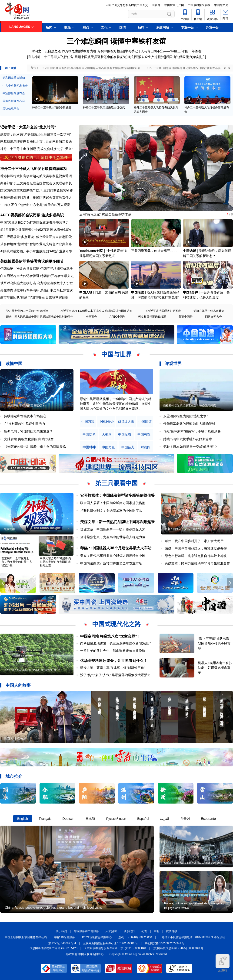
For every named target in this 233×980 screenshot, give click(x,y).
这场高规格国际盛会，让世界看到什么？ (114, 661)
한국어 (185, 819)
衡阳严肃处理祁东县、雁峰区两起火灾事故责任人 (36, 198)
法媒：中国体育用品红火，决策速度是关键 (196, 548)
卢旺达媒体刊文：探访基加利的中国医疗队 (111, 511)
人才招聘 (111, 931)
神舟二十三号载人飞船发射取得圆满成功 (34, 169)
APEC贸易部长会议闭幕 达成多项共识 (32, 215)
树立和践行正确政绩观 (152, 317)
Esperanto (208, 819)
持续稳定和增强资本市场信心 (25, 416)
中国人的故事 (18, 685)
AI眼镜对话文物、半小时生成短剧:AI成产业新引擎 (36, 251)
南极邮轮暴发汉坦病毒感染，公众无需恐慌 (190, 406)
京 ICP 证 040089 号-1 (62, 943)
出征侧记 (30, 149)
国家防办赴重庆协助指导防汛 (21, 190)
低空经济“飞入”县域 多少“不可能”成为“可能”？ (32, 670)
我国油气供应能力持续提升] (186, 57)
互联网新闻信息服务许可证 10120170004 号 (110, 943)
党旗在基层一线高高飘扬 (209, 311)
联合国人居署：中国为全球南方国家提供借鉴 (113, 503)
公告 (144, 931)
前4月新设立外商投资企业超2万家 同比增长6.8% (35, 230)
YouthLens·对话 (91, 251)
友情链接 (172, 931)
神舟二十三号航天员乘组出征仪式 (104, 107)
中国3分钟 (190, 292)
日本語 (90, 819)
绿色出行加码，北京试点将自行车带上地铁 (196, 556)
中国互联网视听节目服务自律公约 (26, 937)
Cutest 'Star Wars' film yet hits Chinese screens (193, 863)
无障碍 (223, 963)
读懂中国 (14, 364)
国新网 (156, 5)
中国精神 (89, 447)
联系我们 (129, 931)
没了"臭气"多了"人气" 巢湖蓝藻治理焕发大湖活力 (116, 675)
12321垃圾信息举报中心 (97, 937)
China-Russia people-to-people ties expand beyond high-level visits (53, 908)
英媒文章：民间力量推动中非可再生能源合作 (197, 563)
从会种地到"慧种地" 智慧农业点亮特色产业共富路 (36, 244)
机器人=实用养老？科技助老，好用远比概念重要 (215, 668)
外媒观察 (9, 529)
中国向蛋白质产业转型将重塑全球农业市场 (111, 563)
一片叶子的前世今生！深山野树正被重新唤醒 (113, 651)
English (23, 819)
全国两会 (91, 317)
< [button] (225, 68)
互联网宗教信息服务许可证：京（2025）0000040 (115, 948)
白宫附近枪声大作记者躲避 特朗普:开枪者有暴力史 (37, 276)
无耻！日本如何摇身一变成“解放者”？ (190, 447)
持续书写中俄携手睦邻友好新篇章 (188, 439)
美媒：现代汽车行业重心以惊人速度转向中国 (113, 556)
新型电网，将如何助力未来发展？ (28, 431)
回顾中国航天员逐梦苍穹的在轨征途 (100, 57)
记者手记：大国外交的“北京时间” (28, 127)
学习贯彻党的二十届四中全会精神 (27, 311)
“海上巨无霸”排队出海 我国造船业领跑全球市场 (214, 644)
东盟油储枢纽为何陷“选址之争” (185, 416)
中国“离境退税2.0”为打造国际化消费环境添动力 (35, 222)
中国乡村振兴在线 (199, 5)
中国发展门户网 (174, 5)
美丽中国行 (186, 317)
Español (143, 819)
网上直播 (10, 68)
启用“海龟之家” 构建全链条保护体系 (105, 214)
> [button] (229, 68)
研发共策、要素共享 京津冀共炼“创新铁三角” (113, 668)
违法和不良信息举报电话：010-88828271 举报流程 (194, 937)
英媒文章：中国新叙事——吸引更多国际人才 (113, 529)
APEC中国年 (118, 317)
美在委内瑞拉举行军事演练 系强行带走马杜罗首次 (37, 290)
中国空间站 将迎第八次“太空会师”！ (110, 636)
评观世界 (173, 364)
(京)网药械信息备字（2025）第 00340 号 (178, 948)
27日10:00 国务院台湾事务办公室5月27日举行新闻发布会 (185, 68)
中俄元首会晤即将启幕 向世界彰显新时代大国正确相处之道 (55, 562)
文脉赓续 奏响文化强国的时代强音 (29, 439)
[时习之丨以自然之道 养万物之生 (54, 51)
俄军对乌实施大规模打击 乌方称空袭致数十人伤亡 (37, 283)
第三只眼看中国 (116, 483)
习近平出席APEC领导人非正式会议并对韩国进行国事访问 (96, 311)
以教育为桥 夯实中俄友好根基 (102, 51)
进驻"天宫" (65, 149)
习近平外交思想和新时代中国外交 (127, 5)
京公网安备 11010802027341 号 (165, 943)
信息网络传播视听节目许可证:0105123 (53, 948)
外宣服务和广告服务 (86, 931)
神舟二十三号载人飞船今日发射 (52, 107)
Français (45, 819)
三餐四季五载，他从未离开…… (154, 251)
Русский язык (116, 819)
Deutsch (68, 819)
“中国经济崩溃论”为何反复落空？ (24, 406)
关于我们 (61, 931)
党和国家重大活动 (14, 78)
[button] (230, 166)
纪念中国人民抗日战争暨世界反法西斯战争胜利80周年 (40, 317)
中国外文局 (221, 5)
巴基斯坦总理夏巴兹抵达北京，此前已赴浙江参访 (36, 142)
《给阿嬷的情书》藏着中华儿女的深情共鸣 (35, 447)
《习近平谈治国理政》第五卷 (163, 311)
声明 (156, 931)
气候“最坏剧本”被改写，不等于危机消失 (192, 431)
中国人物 (86, 292)
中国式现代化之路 (116, 624)
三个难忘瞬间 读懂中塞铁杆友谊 (116, 41)
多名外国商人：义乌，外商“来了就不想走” (191, 529)
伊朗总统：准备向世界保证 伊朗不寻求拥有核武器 (37, 269)
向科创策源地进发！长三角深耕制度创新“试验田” (115, 643)
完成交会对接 (47, 149)
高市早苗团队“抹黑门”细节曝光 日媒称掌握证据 (34, 297)
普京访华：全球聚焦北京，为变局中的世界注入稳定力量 (17, 562)
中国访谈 (190, 251)
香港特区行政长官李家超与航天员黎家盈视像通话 (36, 176)
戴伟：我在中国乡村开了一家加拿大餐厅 (194, 541)
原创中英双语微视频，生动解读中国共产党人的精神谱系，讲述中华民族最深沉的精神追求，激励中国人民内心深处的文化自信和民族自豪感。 (116, 404)
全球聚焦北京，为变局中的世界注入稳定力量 (113, 537)
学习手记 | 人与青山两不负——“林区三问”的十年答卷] (164, 51)
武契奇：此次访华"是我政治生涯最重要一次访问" (36, 134)
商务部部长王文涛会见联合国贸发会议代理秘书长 (36, 183)
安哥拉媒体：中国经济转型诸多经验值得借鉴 (117, 495)
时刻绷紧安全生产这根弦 (146, 57)
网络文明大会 (213, 317)
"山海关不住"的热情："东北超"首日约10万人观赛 (35, 205)
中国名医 (138, 292)
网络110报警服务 (64, 937)
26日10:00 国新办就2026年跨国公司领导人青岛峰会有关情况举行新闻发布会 (92, 68)
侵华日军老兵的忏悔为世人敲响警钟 (189, 424)
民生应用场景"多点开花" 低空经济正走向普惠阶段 (36, 237)
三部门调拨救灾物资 (58, 190)
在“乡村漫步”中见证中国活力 (25, 424)
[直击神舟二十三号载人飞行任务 (50, 57)
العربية (165, 819)
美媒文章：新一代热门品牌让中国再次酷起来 (117, 522)
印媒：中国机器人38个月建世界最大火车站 (116, 548)
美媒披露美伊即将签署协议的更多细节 (32, 261)
